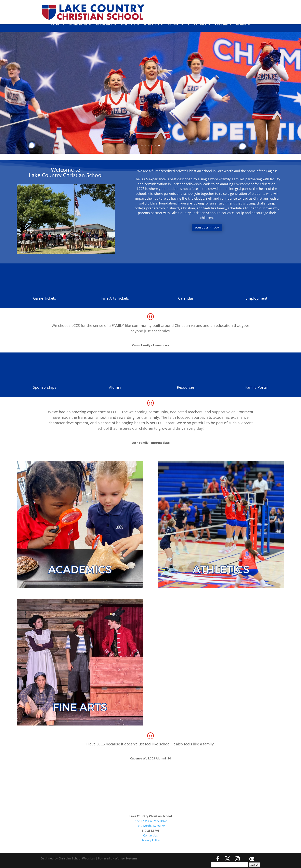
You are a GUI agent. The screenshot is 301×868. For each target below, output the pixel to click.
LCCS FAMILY (197, 25)
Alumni (115, 387)
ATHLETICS (152, 25)
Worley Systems (126, 858)
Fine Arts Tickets (115, 298)
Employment (256, 298)
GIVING (241, 25)
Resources (186, 387)
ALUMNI (174, 25)
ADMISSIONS (78, 25)
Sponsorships (45, 387)
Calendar (186, 298)
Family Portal (257, 387)
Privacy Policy (151, 840)
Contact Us (150, 835)
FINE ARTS (128, 25)
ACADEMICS (104, 25)
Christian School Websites (77, 858)
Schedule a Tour (207, 228)
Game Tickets (45, 298)
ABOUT (56, 25)
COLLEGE (221, 25)
